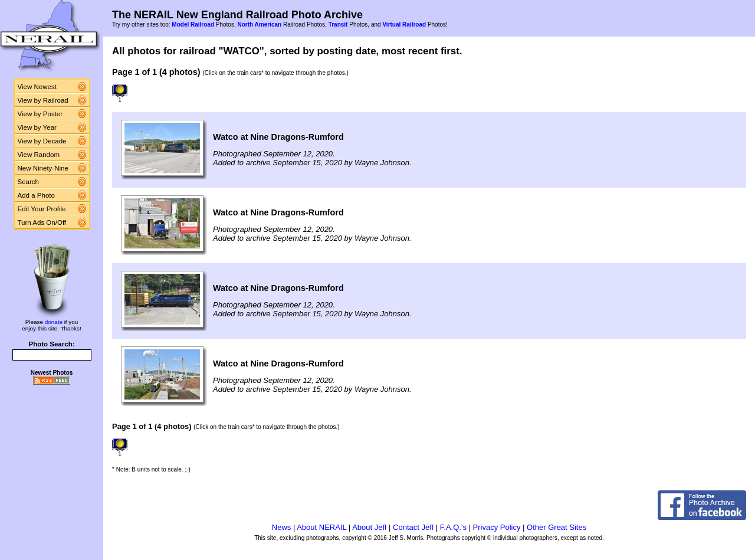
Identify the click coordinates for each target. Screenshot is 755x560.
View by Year (37, 127)
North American (259, 24)
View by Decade (42, 141)
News (282, 527)
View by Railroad (43, 100)
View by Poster (40, 114)
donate (54, 322)
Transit (338, 24)
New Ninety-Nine (43, 168)
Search (29, 182)
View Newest (37, 87)
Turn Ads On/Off (42, 222)
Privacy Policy (497, 527)
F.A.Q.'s (453, 527)
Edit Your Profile (42, 209)
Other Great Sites (557, 527)
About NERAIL (321, 527)
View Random (39, 155)
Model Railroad (193, 24)
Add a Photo (36, 195)
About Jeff (369, 527)
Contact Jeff (413, 527)
